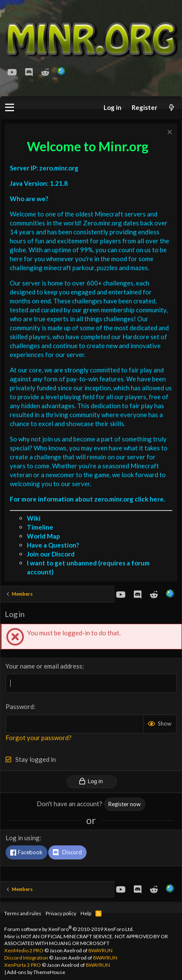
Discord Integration (26, 958)
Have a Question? (53, 545)
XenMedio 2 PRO (24, 950)
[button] (10, 108)
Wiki (34, 518)
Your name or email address (44, 666)
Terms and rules (23, 913)
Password (20, 706)
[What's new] (171, 108)
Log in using (23, 838)
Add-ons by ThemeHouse (36, 972)
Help (86, 913)
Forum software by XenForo (69, 929)
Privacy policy (61, 913)
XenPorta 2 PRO (23, 965)
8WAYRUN (100, 950)
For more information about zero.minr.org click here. (87, 499)
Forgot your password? (39, 738)
